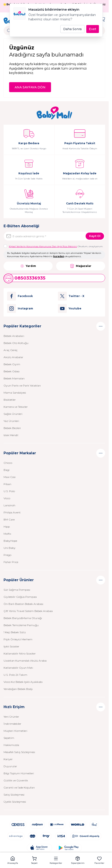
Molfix (7, 534)
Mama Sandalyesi (15, 393)
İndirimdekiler (12, 724)
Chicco (8, 463)
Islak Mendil (11, 435)
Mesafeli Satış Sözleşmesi (19, 752)
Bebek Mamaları (14, 378)
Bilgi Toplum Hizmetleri (19, 773)
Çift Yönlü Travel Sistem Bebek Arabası (28, 611)
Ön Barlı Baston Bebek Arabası (23, 604)
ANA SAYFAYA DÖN (30, 87)
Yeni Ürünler (11, 717)
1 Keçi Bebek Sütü (15, 632)
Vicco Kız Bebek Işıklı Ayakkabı (23, 682)
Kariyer (8, 759)
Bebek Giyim (12, 364)
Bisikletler (10, 400)
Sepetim (9, 738)
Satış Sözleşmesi (14, 795)
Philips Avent (12, 512)
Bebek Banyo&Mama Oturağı (23, 618)
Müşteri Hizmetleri (15, 731)
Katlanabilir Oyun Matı (18, 668)
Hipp (7, 527)
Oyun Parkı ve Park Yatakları (22, 385)
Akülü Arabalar (13, 357)
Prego (7, 555)
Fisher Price (11, 562)
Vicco (7, 498)
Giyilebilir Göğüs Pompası (20, 597)
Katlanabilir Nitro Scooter (20, 653)
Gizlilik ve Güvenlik (16, 780)
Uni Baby (10, 548)
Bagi (7, 470)
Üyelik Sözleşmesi (15, 802)
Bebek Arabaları (14, 336)
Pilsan (7, 484)
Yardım (28, 266)
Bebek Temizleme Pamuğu (21, 625)
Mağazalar (81, 266)
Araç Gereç (11, 350)
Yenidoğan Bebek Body (18, 689)
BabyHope (10, 541)
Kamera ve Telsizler (16, 407)
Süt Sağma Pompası (17, 590)
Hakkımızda (11, 745)
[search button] (9, 31)
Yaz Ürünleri (11, 421)
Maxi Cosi (10, 477)
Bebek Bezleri (12, 428)
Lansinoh (9, 505)
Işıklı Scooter (11, 646)
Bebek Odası (12, 371)
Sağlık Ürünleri (13, 414)
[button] (13, 860)
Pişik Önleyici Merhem (18, 639)
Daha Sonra (72, 29)
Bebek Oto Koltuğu (16, 343)
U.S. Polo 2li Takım (15, 675)
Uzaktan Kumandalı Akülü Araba (25, 661)
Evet (93, 29)
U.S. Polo (9, 491)
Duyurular (10, 766)
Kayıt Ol (95, 236)
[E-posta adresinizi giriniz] (54, 236)
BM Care (9, 519)
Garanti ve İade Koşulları (19, 787)
